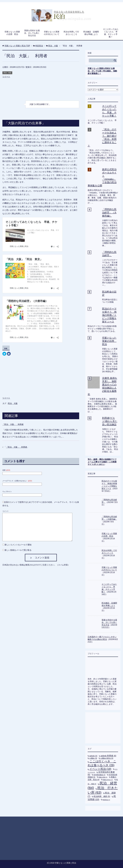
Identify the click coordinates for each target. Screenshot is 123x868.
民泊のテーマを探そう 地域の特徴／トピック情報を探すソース (109, 315)
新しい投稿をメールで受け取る (18, 550)
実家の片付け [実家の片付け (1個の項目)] (108, 780)
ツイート (6, 77)
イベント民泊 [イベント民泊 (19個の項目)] (100, 769)
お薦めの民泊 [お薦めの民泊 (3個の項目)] (107, 758)
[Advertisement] (41, 91)
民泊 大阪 (7, 73)
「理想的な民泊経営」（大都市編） (109, 213)
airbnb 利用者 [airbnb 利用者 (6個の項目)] (108, 756)
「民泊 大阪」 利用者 (13, 424)
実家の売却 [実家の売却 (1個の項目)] (103, 777)
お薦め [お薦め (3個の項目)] (93, 758)
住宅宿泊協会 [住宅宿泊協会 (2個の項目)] (100, 775)
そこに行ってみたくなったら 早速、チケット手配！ (111, 33)
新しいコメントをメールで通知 (18, 545)
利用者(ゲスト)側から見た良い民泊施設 (110, 421)
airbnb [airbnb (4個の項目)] (93, 756)
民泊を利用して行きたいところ (71, 33)
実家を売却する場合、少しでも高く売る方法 (32, 33)
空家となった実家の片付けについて (52, 33)
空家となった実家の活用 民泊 (12, 33)
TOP (17, 46)
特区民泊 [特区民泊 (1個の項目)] (106, 800)
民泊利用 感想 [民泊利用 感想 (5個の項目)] (102, 796)
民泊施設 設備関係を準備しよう (91, 33)
